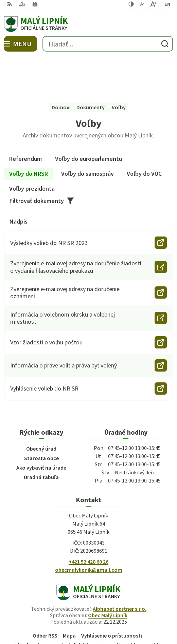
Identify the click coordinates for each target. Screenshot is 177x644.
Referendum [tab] (25, 119)
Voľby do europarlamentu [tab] (88, 119)
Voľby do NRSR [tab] (29, 134)
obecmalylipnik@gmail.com (89, 530)
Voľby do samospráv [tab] (87, 134)
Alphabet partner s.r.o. (120, 569)
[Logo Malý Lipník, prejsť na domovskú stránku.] (88, 24)
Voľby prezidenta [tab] (32, 148)
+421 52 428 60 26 (88, 522)
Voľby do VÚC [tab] (144, 134)
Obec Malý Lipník (108, 575)
